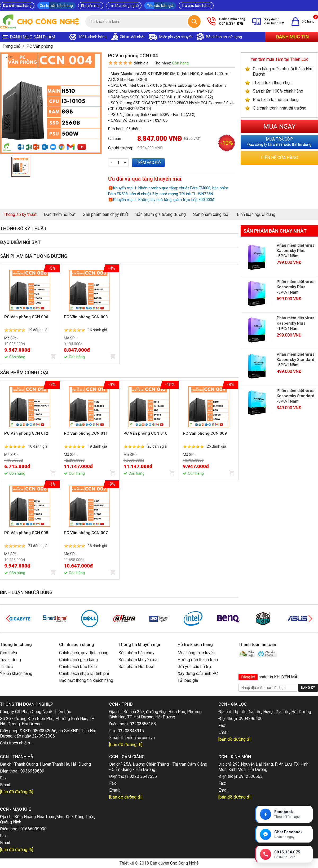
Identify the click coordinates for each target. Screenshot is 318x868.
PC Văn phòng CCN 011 (86, 433)
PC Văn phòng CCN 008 (26, 533)
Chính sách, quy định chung (84, 653)
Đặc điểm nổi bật (60, 214)
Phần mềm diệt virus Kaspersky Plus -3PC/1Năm (295, 287)
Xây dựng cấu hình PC (198, 673)
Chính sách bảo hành (78, 667)
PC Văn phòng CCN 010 (145, 433)
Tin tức (6, 667)
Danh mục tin (292, 37)
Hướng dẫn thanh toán (198, 660)
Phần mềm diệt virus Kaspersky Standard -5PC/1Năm (295, 360)
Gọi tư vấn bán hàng (56, 6)
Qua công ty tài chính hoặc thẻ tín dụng (279, 142)
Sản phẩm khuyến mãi (138, 660)
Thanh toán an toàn (257, 645)
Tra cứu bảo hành (196, 6)
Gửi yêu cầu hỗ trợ (194, 667)
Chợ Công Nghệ (184, 863)
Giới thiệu (8, 653)
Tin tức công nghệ (124, 6)
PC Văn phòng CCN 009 (205, 433)
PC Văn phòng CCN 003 (86, 317)
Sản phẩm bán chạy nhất (105, 214)
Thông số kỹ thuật (20, 214)
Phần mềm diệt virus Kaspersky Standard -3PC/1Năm (295, 396)
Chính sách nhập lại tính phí (84, 673)
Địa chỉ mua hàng (17, 6)
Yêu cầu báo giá (160, 6)
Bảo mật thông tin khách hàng (86, 680)
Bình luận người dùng (256, 214)
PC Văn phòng (40, 46)
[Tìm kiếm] (194, 21)
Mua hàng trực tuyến (196, 653)
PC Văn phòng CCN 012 (26, 433)
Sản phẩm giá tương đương (161, 214)
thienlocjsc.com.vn (138, 738)
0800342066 (45, 731)
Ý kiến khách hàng (16, 673)
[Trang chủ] (40, 21)
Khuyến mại (91, 6)
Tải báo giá (188, 680)
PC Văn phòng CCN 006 (26, 317)
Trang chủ (12, 46)
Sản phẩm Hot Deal (136, 667)
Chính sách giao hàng (78, 660)
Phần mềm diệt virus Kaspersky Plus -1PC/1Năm (295, 323)
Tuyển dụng (10, 660)
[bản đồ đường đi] (126, 745)
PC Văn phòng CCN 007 (86, 533)
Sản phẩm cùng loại (211, 214)
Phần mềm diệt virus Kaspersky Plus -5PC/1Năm (295, 251)
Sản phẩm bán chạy (136, 653)
